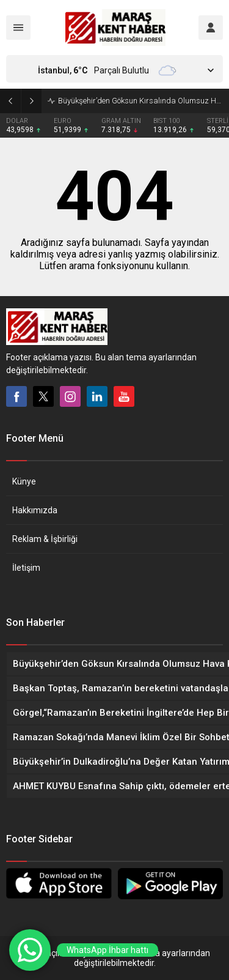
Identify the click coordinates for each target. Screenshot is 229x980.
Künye (24, 481)
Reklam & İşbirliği (45, 539)
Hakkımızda (35, 510)
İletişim (26, 568)
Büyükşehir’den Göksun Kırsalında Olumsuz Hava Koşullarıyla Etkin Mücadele (140, 101)
